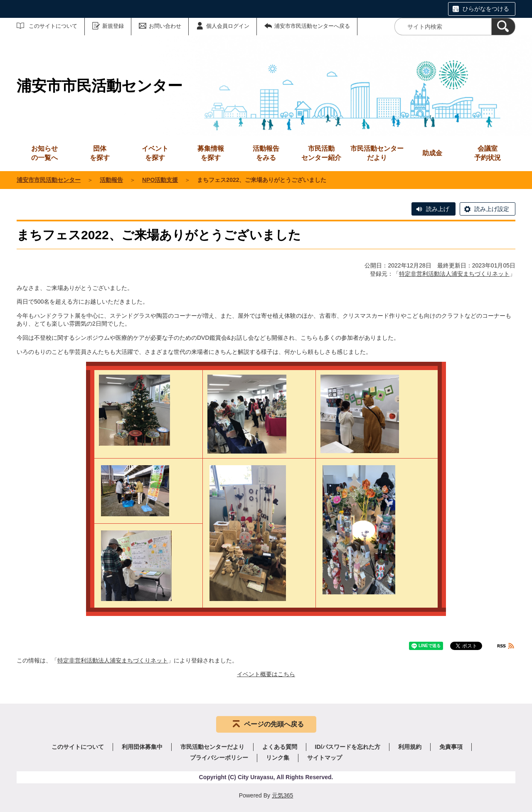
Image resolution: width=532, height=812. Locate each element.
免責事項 (451, 747)
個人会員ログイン (228, 26)
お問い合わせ (165, 26)
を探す (100, 153)
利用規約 (410, 747)
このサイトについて (53, 26)
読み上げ (438, 209)
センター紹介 (321, 153)
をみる (266, 153)
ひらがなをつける (486, 9)
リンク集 (278, 758)
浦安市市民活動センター (49, 180)
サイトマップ (325, 758)
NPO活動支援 (160, 180)
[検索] (503, 27)
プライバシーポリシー (219, 758)
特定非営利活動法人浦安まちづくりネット (454, 274)
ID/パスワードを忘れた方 (348, 747)
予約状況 (488, 153)
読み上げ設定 (492, 209)
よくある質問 (280, 747)
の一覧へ (44, 153)
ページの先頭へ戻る (274, 724)
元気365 (282, 795)
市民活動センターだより (377, 153)
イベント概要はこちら (266, 674)
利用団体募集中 (142, 747)
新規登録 (113, 26)
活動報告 (111, 180)
